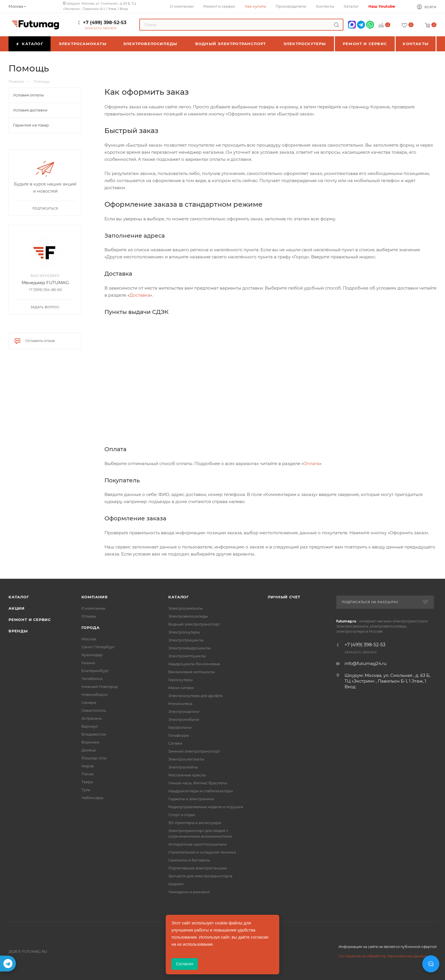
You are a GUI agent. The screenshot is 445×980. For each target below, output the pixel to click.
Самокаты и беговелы (189, 860)
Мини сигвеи (181, 688)
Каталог (19, 597)
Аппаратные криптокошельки (198, 844)
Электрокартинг (184, 711)
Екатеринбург (95, 671)
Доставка (140, 295)
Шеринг (176, 884)
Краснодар (92, 655)
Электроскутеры (184, 632)
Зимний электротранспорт (194, 751)
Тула (86, 790)
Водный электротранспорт (194, 624)
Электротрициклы (186, 640)
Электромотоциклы (187, 656)
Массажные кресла (187, 775)
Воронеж (90, 742)
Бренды (18, 631)
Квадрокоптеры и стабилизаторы (201, 791)
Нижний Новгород (99, 687)
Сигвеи (175, 743)
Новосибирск (95, 694)
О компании (93, 608)
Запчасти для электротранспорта (200, 876)
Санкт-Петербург (98, 647)
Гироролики (180, 727)
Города (91, 628)
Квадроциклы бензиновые (194, 664)
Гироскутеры (180, 680)
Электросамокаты (185, 608)
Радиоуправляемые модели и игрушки (206, 807)
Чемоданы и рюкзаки (189, 892)
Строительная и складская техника (202, 852)
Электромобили (184, 719)
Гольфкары (179, 735)
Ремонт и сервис (30, 620)
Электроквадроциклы (189, 648)
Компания (95, 597)
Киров (88, 766)
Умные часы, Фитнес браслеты (198, 783)
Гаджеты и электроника (191, 799)
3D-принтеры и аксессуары (195, 823)
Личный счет (284, 597)
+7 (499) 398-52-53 (105, 23)
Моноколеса (180, 704)
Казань (88, 663)
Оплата (311, 463)
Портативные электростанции (198, 868)
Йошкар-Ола (94, 758)
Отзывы (89, 616)
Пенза (88, 774)
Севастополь (94, 710)
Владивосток (94, 734)
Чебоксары (92, 798)
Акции (17, 608)
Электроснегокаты (186, 759)
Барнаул (90, 726)
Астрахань (92, 718)
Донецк (89, 750)
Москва (89, 639)
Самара (89, 702)
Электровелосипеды (188, 616)
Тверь (87, 782)
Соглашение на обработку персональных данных (383, 956)
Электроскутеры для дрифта (195, 696)
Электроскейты (183, 767)
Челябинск (92, 679)
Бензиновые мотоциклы (192, 672)
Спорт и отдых (182, 815)
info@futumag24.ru (366, 663)
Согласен (185, 964)
